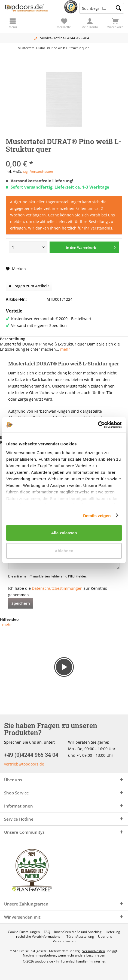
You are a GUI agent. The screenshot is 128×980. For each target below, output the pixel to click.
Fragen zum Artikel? (29, 286)
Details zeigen (97, 515)
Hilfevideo (9, 619)
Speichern (21, 603)
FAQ (47, 932)
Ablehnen (64, 551)
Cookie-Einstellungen (24, 932)
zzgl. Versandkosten (38, 172)
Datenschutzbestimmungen (57, 588)
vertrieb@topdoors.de (24, 764)
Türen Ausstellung (80, 937)
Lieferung (113, 932)
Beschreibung (13, 339)
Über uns (105, 937)
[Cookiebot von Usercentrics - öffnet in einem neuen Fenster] (98, 425)
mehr (65, 349)
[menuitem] (115, 23)
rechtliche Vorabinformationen (39, 937)
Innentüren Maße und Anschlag (78, 932)
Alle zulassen (64, 533)
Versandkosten (64, 941)
